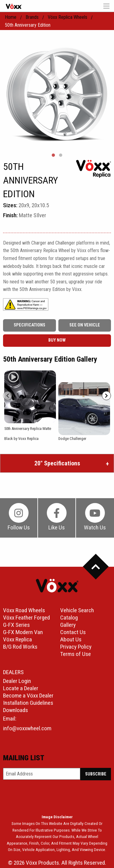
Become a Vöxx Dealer (28, 696)
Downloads (16, 710)
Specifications (29, 325)
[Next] (106, 396)
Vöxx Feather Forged (26, 618)
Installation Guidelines (28, 703)
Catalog (69, 618)
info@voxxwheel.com (27, 728)
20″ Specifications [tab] (57, 463)
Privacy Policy (76, 647)
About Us (71, 639)
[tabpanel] (57, 94)
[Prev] (8, 396)
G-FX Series (16, 625)
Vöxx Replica (17, 639)
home (11, 17)
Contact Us (73, 632)
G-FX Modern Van (23, 632)
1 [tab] (54, 155)
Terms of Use (76, 654)
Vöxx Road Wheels (24, 610)
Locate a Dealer (21, 688)
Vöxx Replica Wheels (67, 17)
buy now (57, 340)
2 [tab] (61, 155)
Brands (32, 17)
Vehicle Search (77, 610)
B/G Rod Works (20, 647)
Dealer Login (17, 681)
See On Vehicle (85, 325)
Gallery (68, 625)
